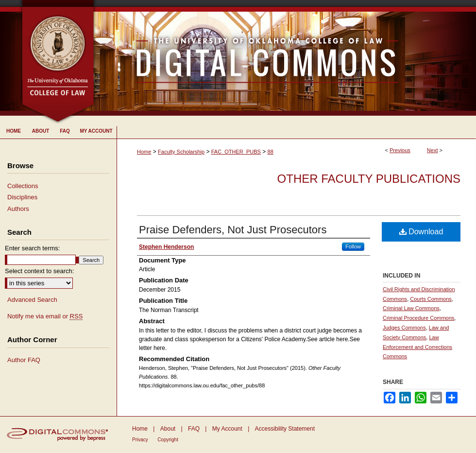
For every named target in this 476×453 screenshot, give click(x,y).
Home (144, 152)
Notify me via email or (45, 316)
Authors (18, 209)
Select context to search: (39, 271)
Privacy (140, 440)
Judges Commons (404, 328)
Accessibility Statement (285, 429)
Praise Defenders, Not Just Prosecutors (233, 230)
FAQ (194, 429)
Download (421, 232)
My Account (227, 429)
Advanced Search (32, 300)
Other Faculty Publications (369, 179)
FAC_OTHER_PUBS (236, 152)
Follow (353, 246)
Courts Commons (431, 299)
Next (433, 150)
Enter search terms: (32, 248)
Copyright (168, 440)
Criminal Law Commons (411, 308)
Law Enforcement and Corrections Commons (417, 347)
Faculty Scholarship (181, 152)
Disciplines (22, 197)
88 (271, 152)
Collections (23, 186)
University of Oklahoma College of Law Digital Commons (285, 58)
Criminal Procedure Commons (418, 318)
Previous (400, 150)
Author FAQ (24, 360)
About (168, 429)
